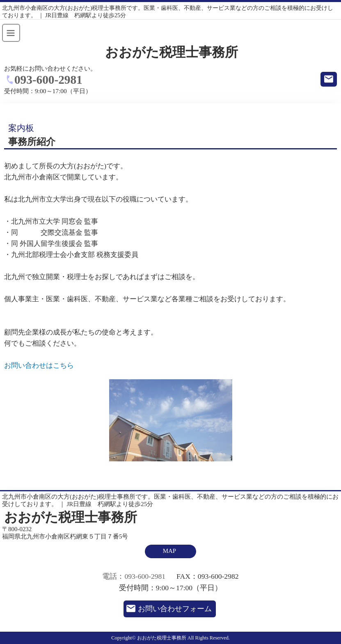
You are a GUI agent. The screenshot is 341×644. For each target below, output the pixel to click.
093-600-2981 (48, 80)
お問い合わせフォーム (175, 609)
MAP (169, 551)
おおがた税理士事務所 (172, 52)
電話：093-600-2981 (134, 576)
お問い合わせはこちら (39, 366)
